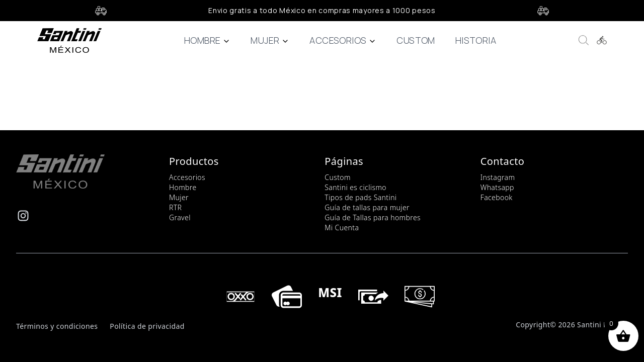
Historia (476, 40)
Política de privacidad (147, 326)
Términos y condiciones (57, 326)
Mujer (270, 40)
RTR (175, 207)
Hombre (207, 40)
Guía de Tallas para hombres (373, 217)
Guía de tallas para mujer (367, 207)
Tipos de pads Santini (360, 197)
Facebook (497, 197)
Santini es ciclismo (355, 187)
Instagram (498, 177)
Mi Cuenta (342, 228)
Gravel (180, 217)
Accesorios (343, 40)
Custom (416, 40)
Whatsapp (497, 187)
